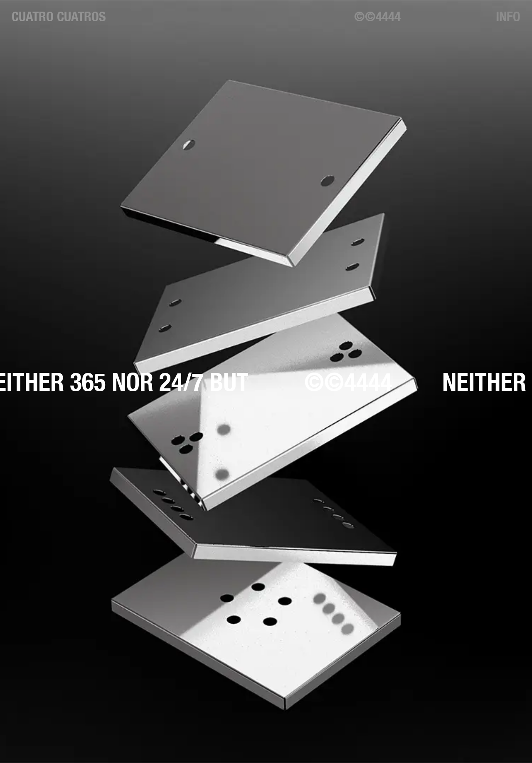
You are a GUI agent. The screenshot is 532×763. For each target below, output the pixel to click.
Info (508, 16)
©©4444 (377, 16)
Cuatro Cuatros (59, 16)
